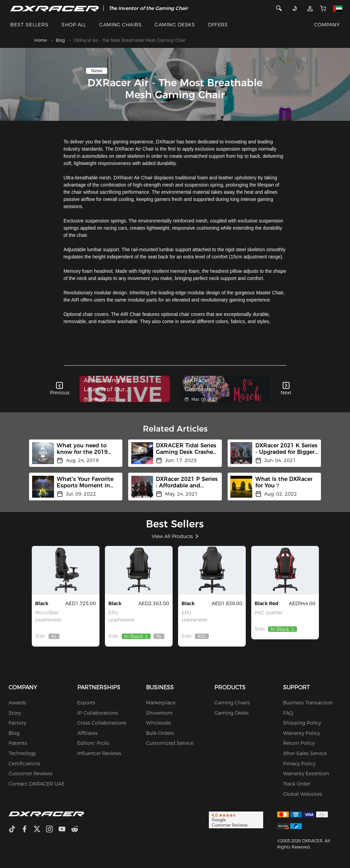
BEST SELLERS (29, 25)
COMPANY (327, 25)
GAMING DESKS (175, 25)
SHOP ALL (74, 25)
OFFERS (218, 25)
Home (41, 40)
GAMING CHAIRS (120, 25)
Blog (60, 40)
